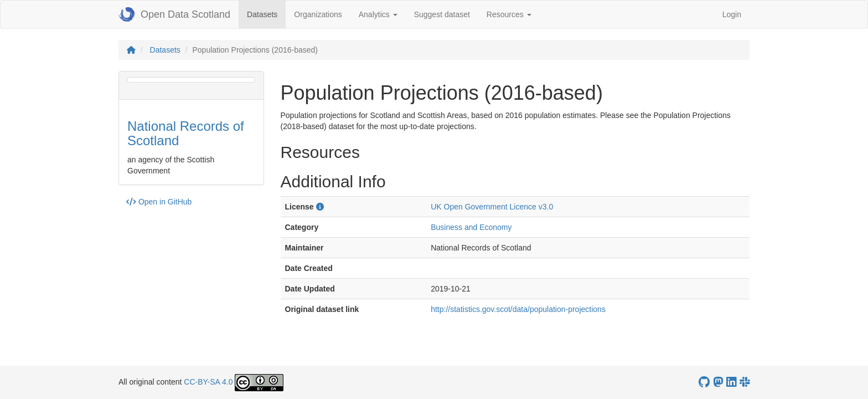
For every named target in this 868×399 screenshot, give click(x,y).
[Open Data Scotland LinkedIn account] (731, 382)
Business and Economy (471, 227)
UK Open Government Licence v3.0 (492, 207)
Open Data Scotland (174, 14)
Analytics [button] (378, 14)
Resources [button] (509, 14)
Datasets (266, 14)
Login (732, 14)
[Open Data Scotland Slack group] (745, 382)
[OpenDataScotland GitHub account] (704, 382)
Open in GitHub (159, 202)
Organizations (318, 14)
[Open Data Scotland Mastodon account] (718, 382)
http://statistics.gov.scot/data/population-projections (518, 309)
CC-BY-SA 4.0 (208, 382)
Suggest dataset (442, 14)
